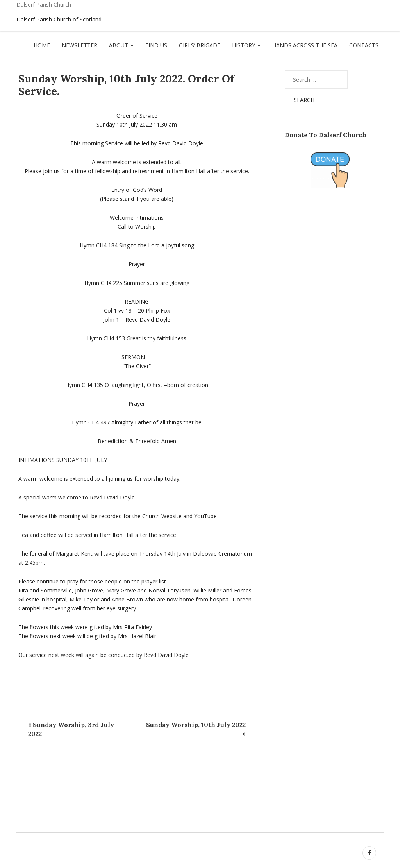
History (244, 45)
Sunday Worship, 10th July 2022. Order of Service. (126, 85)
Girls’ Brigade (200, 45)
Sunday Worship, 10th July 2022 (196, 725)
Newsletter (79, 45)
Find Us (156, 45)
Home (42, 45)
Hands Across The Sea (305, 45)
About (119, 45)
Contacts (364, 45)
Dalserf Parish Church (44, 4)
